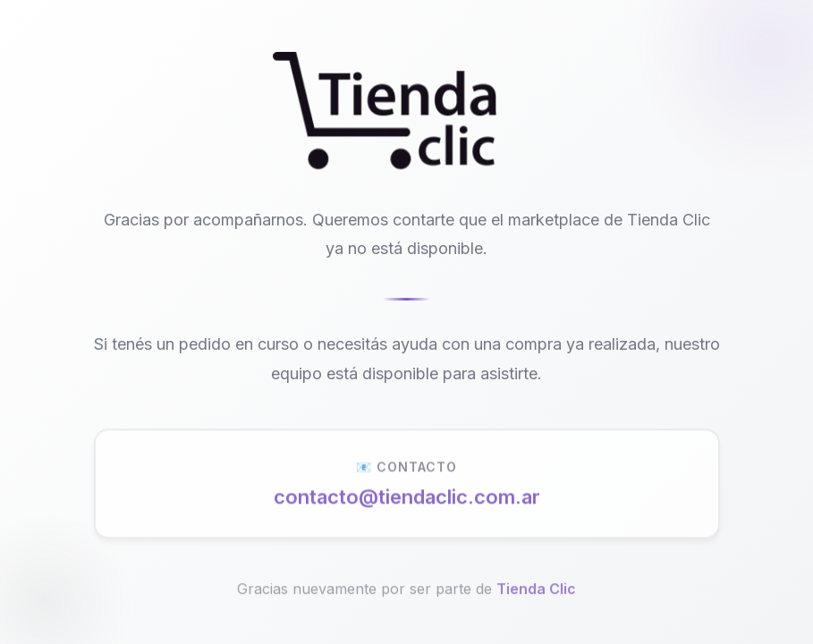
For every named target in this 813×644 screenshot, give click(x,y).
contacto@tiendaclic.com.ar (407, 501)
